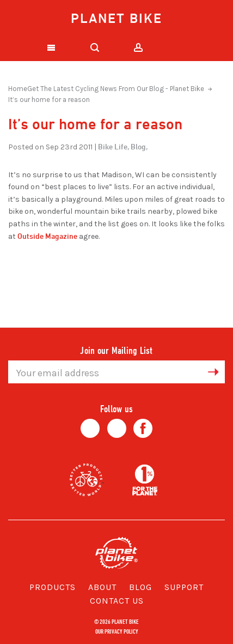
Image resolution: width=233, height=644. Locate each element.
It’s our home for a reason (49, 100)
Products (53, 587)
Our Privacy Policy (117, 631)
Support (184, 587)
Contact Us (117, 601)
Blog (140, 587)
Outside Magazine (47, 236)
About (102, 587)
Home (18, 89)
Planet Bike (116, 18)
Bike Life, (114, 146)
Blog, (139, 146)
